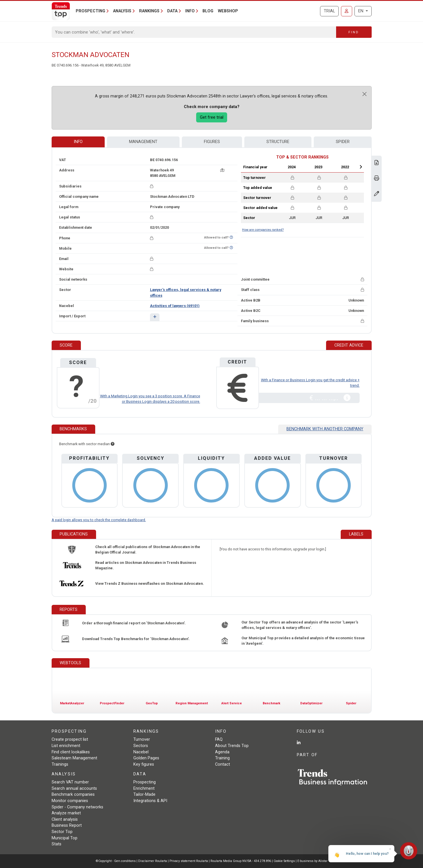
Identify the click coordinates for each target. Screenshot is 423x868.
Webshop (228, 11)
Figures (212, 142)
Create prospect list (70, 739)
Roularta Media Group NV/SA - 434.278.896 (241, 861)
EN (361, 11)
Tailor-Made (144, 794)
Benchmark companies (73, 794)
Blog (208, 11)
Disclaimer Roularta (153, 861)
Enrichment (144, 788)
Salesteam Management (74, 758)
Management (143, 142)
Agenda (222, 752)
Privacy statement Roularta (189, 861)
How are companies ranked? (263, 230)
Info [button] (190, 11)
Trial (329, 11)
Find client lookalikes (71, 752)
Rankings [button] (149, 11)
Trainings (60, 764)
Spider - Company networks (77, 807)
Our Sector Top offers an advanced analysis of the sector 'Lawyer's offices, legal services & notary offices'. (300, 625)
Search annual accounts (74, 788)
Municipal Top (65, 838)
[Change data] (377, 194)
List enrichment (66, 746)
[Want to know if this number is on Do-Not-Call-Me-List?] (231, 237)
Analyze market (66, 813)
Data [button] (172, 11)
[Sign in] (347, 11)
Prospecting (145, 782)
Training (222, 758)
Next (361, 167)
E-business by (312, 861)
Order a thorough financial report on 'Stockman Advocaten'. (134, 623)
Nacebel (141, 752)
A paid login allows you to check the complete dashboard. (99, 520)
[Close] (364, 94)
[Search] (194, 32)
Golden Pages (146, 758)
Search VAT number (70, 782)
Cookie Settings (285, 861)
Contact (223, 764)
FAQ (219, 739)
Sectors (141, 746)
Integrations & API (150, 801)
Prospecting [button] (90, 11)
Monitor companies (70, 801)
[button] (155, 317)
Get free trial (212, 117)
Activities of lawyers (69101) (175, 306)
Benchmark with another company (325, 429)
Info (78, 142)
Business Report (67, 825)
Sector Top (62, 832)
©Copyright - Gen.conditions (116, 861)
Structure (278, 142)
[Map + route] (222, 170)
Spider (343, 142)
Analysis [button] (122, 11)
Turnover (142, 739)
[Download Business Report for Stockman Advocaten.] (377, 163)
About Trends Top (232, 746)
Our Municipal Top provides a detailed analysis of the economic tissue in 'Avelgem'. (303, 641)
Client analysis (65, 819)
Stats (56, 844)
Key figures (144, 764)
